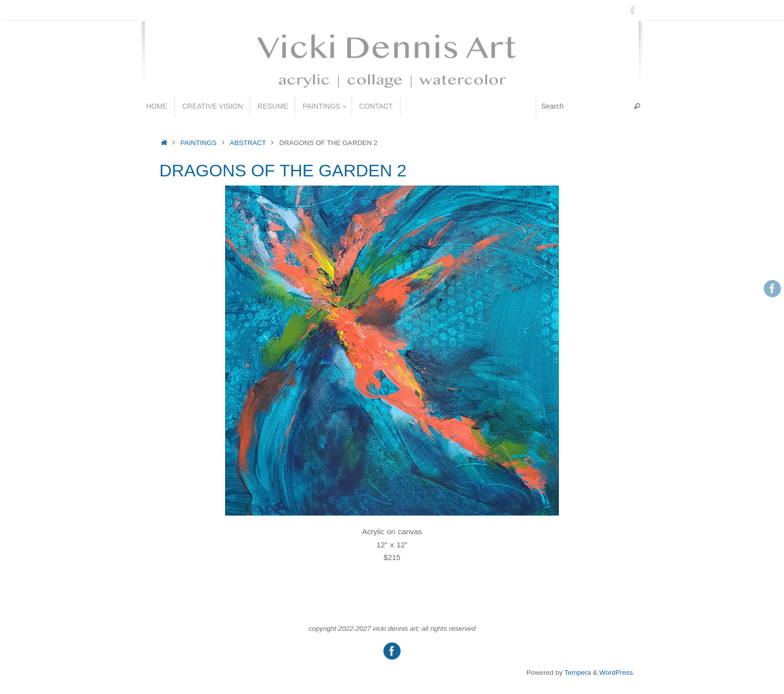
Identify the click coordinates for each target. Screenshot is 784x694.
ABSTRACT (248, 143)
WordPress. (617, 673)
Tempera (578, 673)
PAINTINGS (199, 143)
